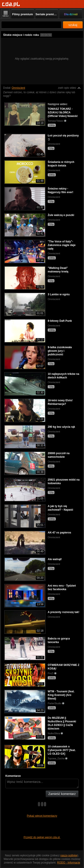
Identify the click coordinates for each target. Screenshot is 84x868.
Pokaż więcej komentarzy (42, 816)
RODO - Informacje (69, 863)
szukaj (73, 25)
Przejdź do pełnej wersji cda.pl (42, 837)
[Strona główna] (11, 4)
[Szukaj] (31, 25)
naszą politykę (69, 855)
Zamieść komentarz (62, 794)
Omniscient (18, 88)
